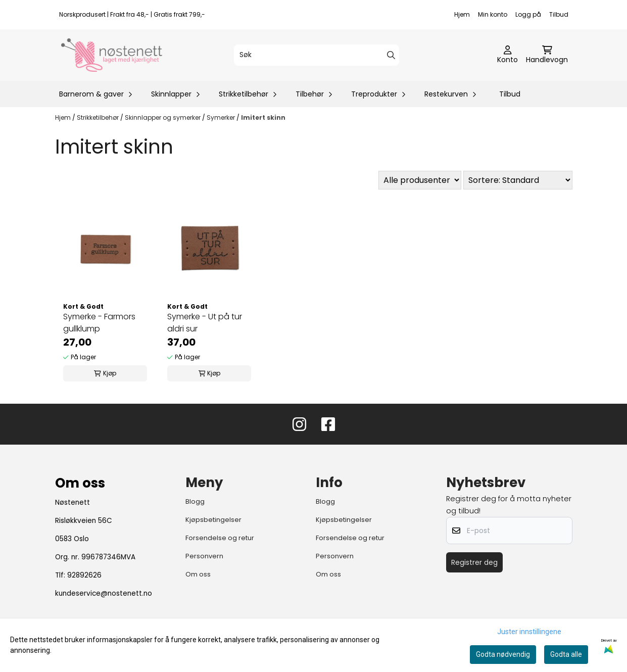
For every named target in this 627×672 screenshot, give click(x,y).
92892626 (84, 575)
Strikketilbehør (99, 117)
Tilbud (559, 14)
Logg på (528, 14)
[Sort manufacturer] (420, 180)
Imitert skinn (263, 117)
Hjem (462, 14)
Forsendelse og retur (220, 538)
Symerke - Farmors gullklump (99, 323)
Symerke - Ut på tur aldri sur (205, 323)
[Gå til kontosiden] (508, 55)
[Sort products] (518, 180)
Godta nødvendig (503, 654)
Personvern (204, 556)
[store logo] (112, 55)
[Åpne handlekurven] (547, 55)
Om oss (198, 574)
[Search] (391, 55)
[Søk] (317, 55)
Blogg (195, 501)
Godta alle (566, 654)
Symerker (222, 117)
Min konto (493, 14)
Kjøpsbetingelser (213, 520)
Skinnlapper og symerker (163, 117)
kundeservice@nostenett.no (104, 593)
